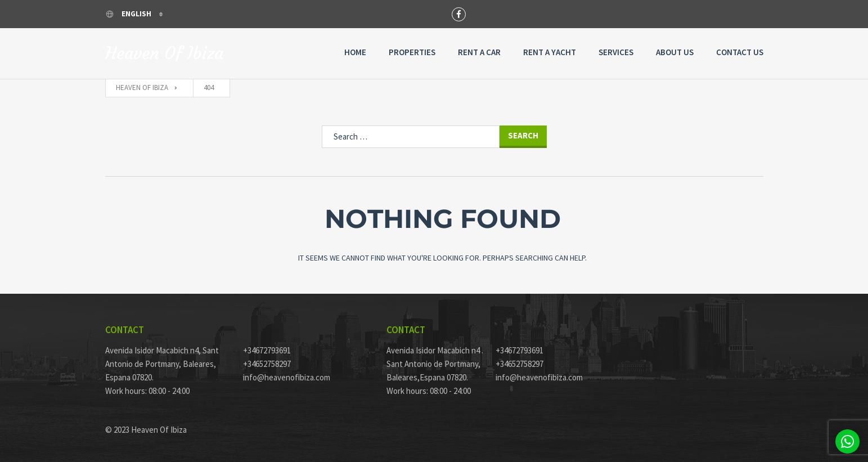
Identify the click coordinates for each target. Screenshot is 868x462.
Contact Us (740, 52)
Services (616, 52)
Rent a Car (479, 52)
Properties (412, 52)
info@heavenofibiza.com (287, 377)
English (129, 14)
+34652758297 (267, 364)
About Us (675, 52)
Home (355, 52)
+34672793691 (267, 350)
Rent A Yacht (550, 52)
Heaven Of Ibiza (164, 53)
